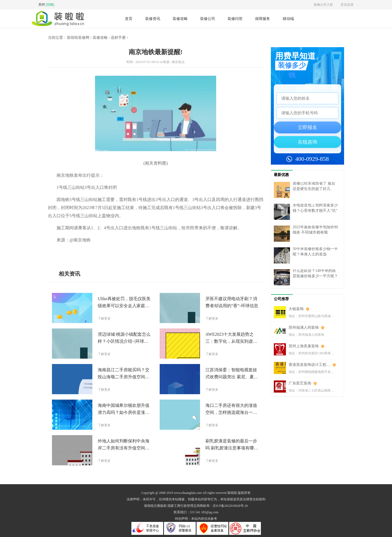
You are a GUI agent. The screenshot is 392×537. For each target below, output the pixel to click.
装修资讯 (153, 19)
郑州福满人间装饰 (304, 328)
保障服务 (262, 19)
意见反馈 (347, 5)
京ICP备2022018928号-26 (230, 506)
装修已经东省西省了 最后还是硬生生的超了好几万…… (314, 189)
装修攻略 (180, 19)
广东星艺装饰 (300, 383)
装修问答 (235, 19)
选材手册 (118, 38)
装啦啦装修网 (78, 38)
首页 (129, 19)
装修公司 (208, 19)
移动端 (288, 19)
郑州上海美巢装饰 (304, 346)
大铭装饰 (296, 309)
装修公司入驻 (323, 5)
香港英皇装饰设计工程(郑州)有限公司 (312, 365)
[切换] (50, 5)
